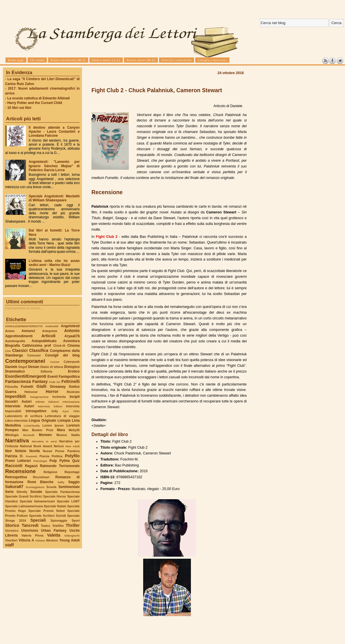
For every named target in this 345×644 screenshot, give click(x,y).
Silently (22, 492)
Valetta (54, 535)
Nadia (75, 435)
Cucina (55, 362)
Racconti (14, 466)
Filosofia (11, 387)
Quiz (76, 461)
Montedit (29, 435)
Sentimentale (69, 487)
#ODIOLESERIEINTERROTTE (24, 326)
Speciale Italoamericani (37, 501)
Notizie (21, 451)
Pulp (53, 461)
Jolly (54, 411)
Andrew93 (52, 326)
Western (52, 540)
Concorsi (34, 355)
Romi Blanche (41, 482)
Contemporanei (25, 361)
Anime (10, 331)
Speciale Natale (55, 506)
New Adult (73, 446)
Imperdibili (16, 396)
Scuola (51, 487)
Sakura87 (14, 487)
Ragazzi (31, 466)
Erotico (74, 371)
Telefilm (58, 526)
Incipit (75, 397)
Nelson (59, 446)
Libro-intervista (16, 421)
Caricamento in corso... (24, 308)
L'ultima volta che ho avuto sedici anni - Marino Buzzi (54, 263)
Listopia (64, 421)
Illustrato (73, 392)
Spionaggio (59, 520)
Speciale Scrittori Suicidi (47, 516)
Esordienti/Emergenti (26, 376)
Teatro (45, 526)
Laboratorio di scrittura (24, 416)
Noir (9, 451)
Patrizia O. (14, 456)
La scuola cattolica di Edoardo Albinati (38, 98)
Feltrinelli (71, 381)
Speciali (38, 520)
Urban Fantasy (54, 531)
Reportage (72, 472)
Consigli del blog (62, 355)
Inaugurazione (39, 397)
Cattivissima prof (37, 346)
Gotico (74, 387)
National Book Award (36, 446)
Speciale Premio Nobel (47, 511)
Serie (9, 492)
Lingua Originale (42, 421)
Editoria (47, 371)
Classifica (39, 350)
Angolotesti (70, 326)
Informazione (71, 402)
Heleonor (31, 392)
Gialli (42, 386)
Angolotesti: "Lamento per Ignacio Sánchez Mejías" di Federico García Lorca (54, 166)
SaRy (61, 482)
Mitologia (12, 435)
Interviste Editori (50, 406)
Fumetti (27, 387)
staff (9, 545)
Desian (34, 367)
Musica (62, 435)
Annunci (28, 331)
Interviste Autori (20, 406)
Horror (52, 392)
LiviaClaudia (32, 426)
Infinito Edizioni (47, 402)
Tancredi (30, 525)
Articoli (48, 336)
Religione (51, 472)
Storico (12, 525)
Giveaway (58, 387)
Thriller (73, 525)
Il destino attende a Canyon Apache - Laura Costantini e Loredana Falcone (54, 132)
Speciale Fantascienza (62, 492)
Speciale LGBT (68, 501)
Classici (20, 350)
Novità (34, 451)
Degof (23, 367)
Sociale (36, 492)
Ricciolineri (41, 477)
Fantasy (40, 381)
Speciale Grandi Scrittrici (24, 496)
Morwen (45, 435)
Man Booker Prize (38, 430)
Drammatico (15, 371)
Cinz (8, 351)
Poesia (44, 456)
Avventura (71, 341)
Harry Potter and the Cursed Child (35, 103)
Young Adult (69, 540)
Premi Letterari (18, 461)
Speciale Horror (55, 496)
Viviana (40, 540)
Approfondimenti (19, 336)
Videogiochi (72, 536)
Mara (61, 430)
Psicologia (40, 461)
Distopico (72, 367)
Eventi (53, 377)
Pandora (73, 451)
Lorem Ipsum (53, 425)
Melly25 (74, 430)
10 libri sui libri (19, 108)
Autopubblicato (44, 341)
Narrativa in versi (44, 441)
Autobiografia (15, 341)
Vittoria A (26, 540)
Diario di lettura (52, 367)
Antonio (72, 331)
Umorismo (30, 531)
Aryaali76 (72, 336)
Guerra (11, 392)
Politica (57, 456)
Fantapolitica (69, 377)
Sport (76, 520)
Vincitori (11, 540)
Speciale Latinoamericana (24, 506)
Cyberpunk (72, 362)
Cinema (73, 346)
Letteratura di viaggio (62, 416)
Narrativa (17, 440)
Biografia (13, 346)
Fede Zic (55, 382)
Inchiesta (59, 397)
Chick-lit (59, 346)
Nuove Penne (54, 451)
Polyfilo (72, 456)
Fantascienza (18, 381)
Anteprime (50, 331)
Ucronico (12, 531)
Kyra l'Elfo (71, 411)
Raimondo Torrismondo (60, 466)
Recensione (20, 471)
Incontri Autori (18, 402)
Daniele (11, 367)
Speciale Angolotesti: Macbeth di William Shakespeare (54, 198)
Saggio (74, 482)
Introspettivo (36, 411)
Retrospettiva (16, 477)
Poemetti (31, 456)
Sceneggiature (35, 487)
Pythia (65, 461)
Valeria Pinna (32, 535)
